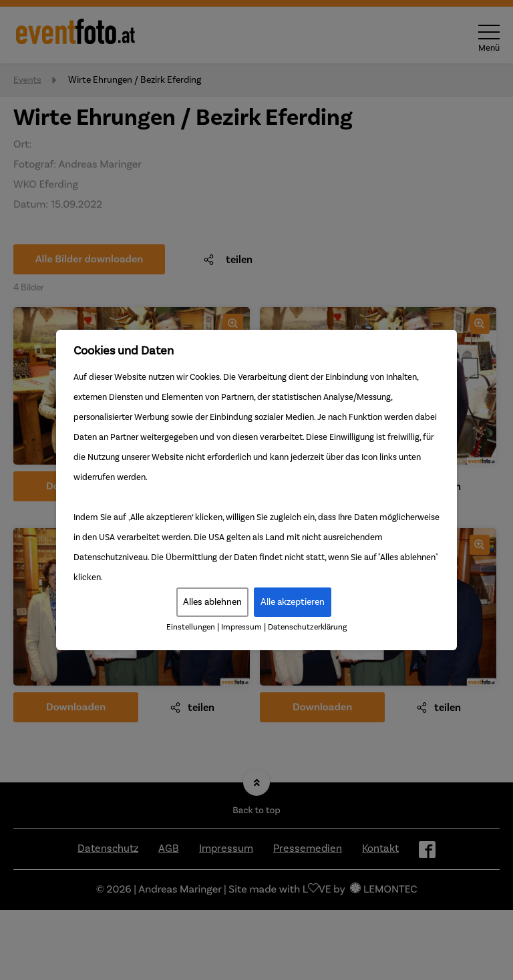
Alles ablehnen (212, 602)
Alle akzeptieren (293, 602)
